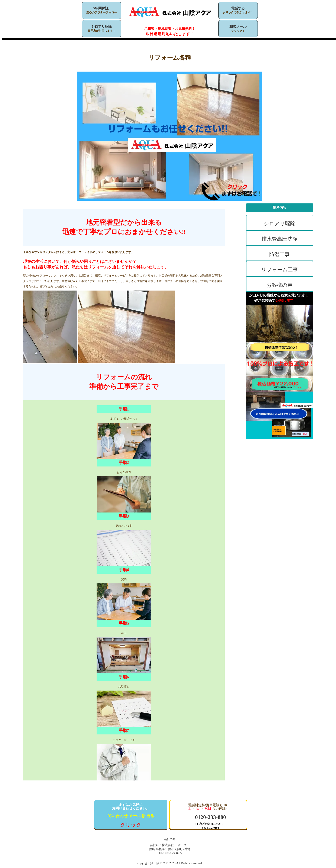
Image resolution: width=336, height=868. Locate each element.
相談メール (238, 27)
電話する (238, 8)
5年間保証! (101, 8)
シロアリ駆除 (101, 27)
